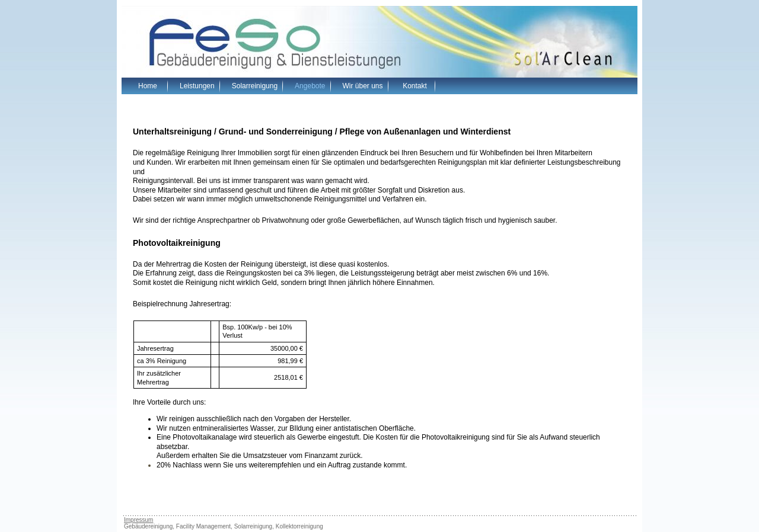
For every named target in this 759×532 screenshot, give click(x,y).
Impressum (138, 520)
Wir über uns (363, 86)
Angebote (310, 86)
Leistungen (197, 86)
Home (148, 86)
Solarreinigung (255, 86)
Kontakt (415, 86)
